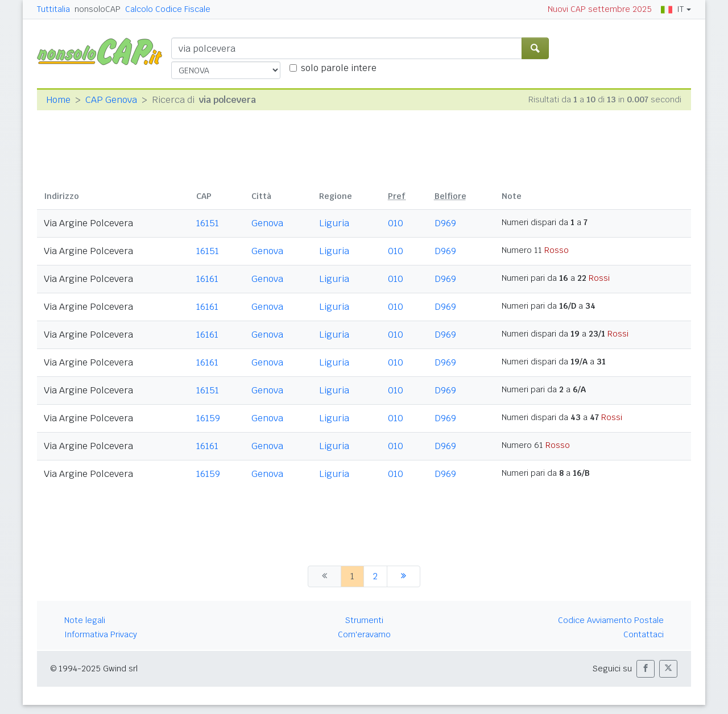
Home (58, 100)
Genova (267, 223)
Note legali (85, 620)
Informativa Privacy (101, 634)
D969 (445, 223)
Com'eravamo (364, 634)
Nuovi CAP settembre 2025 (600, 9)
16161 (207, 279)
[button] (646, 669)
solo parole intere (339, 68)
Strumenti (364, 620)
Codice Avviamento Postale (611, 620)
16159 (208, 418)
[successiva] (404, 576)
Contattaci (644, 634)
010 (396, 223)
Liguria (334, 223)
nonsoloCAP (98, 9)
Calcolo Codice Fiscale (168, 9)
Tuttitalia (53, 9)
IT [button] (672, 9)
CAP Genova (111, 100)
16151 (208, 223)
